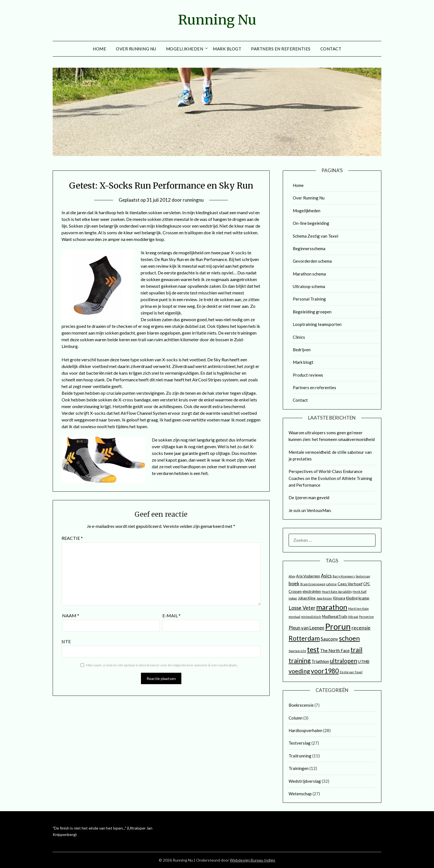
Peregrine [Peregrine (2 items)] (366, 617)
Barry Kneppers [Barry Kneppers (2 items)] (344, 576)
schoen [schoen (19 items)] (349, 638)
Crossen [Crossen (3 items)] (295, 592)
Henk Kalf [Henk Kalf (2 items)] (360, 592)
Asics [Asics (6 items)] (326, 576)
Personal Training (309, 299)
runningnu (193, 200)
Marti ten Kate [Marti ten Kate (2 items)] (359, 609)
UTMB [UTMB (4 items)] (364, 661)
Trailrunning (300, 756)
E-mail (171, 615)
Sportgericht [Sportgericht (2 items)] (297, 651)
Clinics (299, 337)
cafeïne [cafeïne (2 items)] (331, 584)
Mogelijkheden (185, 49)
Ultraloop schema (309, 286)
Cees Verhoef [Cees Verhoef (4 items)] (350, 584)
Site (66, 641)
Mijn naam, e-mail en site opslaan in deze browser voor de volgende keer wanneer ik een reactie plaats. (162, 665)
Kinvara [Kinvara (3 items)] (339, 598)
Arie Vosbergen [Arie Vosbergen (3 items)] (308, 576)
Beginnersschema (309, 248)
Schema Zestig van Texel (315, 236)
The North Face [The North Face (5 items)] (335, 650)
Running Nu (217, 20)
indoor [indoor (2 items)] (293, 598)
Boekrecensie (301, 705)
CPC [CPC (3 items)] (367, 584)
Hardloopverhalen (305, 730)
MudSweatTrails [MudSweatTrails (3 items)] (335, 617)
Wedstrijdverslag (305, 781)
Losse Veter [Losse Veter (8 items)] (302, 608)
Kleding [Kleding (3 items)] (352, 598)
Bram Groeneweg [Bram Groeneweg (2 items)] (313, 584)
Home (99, 49)
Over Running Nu (136, 49)
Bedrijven (302, 350)
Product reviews (308, 375)
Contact (331, 49)
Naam (71, 615)
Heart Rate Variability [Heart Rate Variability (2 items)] (337, 592)
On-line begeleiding (311, 223)
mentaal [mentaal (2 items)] (294, 617)
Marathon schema (309, 274)
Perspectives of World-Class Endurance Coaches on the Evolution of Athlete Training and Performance (330, 478)
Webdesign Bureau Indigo (253, 860)
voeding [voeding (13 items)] (299, 671)
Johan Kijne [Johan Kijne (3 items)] (307, 598)
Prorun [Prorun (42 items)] (338, 626)
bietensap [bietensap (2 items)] (363, 576)
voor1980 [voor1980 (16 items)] (325, 671)
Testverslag (300, 743)
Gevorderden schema (312, 261)
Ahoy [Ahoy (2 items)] (292, 576)
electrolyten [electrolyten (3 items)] (312, 592)
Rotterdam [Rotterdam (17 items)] (304, 638)
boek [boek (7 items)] (294, 583)
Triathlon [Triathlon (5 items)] (320, 661)
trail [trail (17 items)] (356, 650)
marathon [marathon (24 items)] (332, 607)
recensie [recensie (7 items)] (361, 628)
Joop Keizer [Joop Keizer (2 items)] (324, 598)
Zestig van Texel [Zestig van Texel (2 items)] (351, 672)
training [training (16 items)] (300, 660)
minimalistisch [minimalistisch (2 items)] (311, 617)
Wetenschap (300, 794)
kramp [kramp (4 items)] (364, 598)
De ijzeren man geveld (309, 498)
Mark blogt (227, 49)
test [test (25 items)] (313, 649)
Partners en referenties (281, 49)
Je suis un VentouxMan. (310, 510)
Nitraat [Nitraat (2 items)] (353, 617)
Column (296, 718)
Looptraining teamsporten (317, 324)
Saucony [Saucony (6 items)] (329, 639)
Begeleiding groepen (312, 312)
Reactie (72, 538)
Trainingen (299, 768)
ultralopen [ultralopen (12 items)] (343, 661)
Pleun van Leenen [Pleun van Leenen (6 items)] (306, 628)
